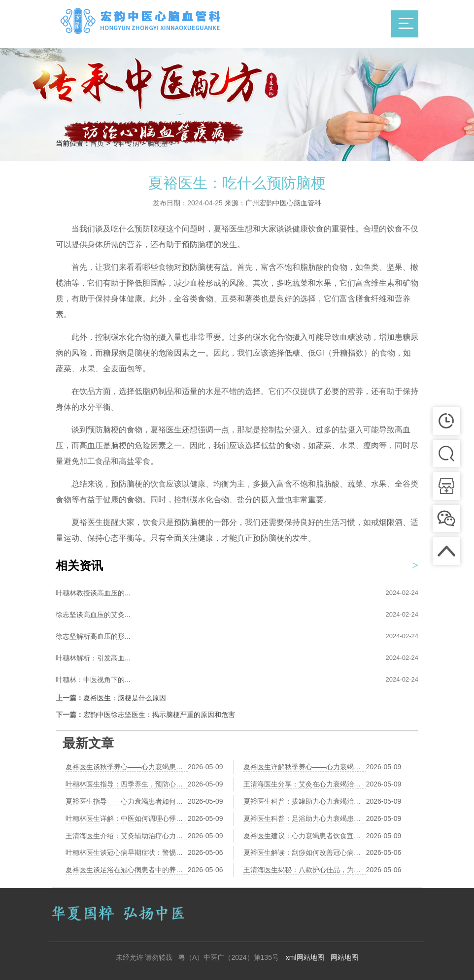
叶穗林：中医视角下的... (93, 680)
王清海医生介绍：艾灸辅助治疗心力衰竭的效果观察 (127, 836)
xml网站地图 (305, 957)
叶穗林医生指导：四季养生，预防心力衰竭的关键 (127, 784)
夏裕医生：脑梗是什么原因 (125, 698)
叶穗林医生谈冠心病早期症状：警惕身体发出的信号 (127, 852)
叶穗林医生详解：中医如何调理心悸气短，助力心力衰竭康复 (127, 818)
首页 (97, 143)
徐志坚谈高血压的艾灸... (93, 615)
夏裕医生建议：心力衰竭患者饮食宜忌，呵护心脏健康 (305, 836)
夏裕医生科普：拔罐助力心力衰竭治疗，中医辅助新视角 (305, 801)
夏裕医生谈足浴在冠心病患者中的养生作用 (127, 870)
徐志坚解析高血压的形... (93, 636)
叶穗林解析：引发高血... (93, 658)
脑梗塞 (158, 143)
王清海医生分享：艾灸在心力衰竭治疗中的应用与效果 (305, 784)
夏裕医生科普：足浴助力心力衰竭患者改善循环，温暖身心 (305, 818)
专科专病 (126, 143)
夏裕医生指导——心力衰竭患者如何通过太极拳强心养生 (127, 801)
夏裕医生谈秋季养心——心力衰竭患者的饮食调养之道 (127, 767)
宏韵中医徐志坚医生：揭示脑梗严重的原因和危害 (159, 715)
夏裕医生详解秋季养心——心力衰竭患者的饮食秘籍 (305, 767)
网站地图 (344, 957)
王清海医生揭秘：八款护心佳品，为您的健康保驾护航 (305, 870)
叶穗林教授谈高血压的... (93, 593)
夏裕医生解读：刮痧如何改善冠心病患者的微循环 (305, 852)
